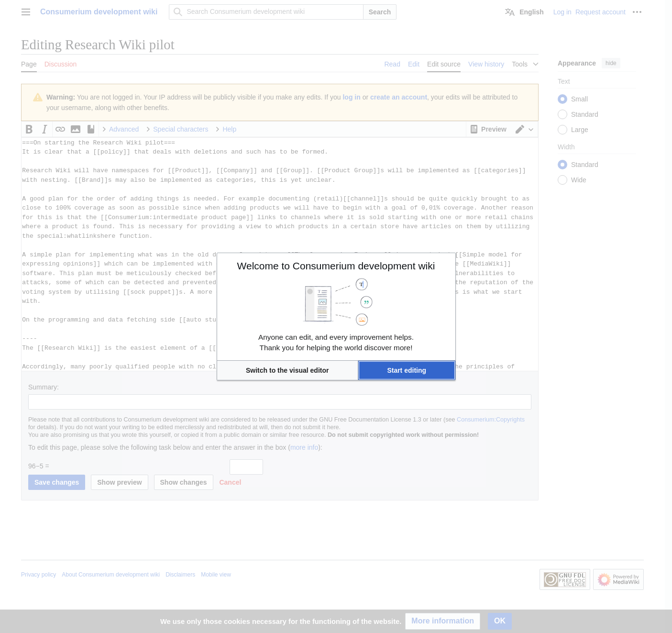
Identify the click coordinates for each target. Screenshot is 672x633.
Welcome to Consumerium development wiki (336, 266)
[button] (287, 370)
